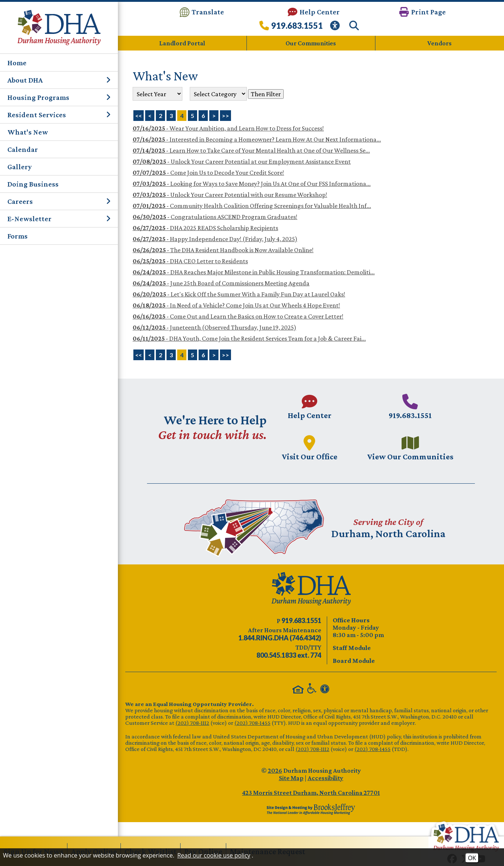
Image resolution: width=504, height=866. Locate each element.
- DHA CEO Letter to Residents (190, 261)
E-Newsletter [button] (59, 219)
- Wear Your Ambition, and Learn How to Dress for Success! (228, 128)
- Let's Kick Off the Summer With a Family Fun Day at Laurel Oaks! (239, 294)
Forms (17, 236)
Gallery (20, 167)
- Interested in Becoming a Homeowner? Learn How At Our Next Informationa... (257, 139)
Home (17, 63)
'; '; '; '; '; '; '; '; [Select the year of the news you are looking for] (157, 94)
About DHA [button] (59, 80)
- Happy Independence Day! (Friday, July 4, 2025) (215, 239)
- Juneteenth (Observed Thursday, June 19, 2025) (214, 327)
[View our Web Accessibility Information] (336, 27)
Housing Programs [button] (59, 97)
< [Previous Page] (150, 116)
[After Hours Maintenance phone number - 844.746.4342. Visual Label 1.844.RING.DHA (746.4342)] (280, 638)
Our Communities (311, 43)
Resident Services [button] (59, 115)
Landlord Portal (182, 43)
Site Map (291, 778)
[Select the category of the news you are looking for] (218, 94)
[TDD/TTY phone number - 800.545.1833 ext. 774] (289, 655)
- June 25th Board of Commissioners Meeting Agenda (221, 283)
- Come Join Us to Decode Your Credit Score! (208, 173)
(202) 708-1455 (252, 722)
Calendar (23, 149)
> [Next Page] (214, 116)
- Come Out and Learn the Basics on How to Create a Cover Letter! (238, 316)
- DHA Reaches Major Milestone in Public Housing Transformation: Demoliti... (254, 272)
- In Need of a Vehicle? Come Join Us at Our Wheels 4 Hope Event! (236, 305)
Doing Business (33, 184)
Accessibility (325, 778)
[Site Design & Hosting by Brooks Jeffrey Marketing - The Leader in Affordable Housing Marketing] (311, 809)
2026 (275, 770)
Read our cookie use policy (214, 855)
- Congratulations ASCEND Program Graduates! (215, 217)
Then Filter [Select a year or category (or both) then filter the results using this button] (266, 94)
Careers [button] (59, 201)
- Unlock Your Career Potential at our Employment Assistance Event (242, 161)
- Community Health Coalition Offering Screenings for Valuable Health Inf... (252, 206)
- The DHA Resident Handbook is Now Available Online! (223, 250)
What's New (28, 132)
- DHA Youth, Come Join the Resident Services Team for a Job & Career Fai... (249, 338)
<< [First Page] (139, 116)
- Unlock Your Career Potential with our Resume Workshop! (230, 195)
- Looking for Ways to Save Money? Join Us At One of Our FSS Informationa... (252, 184)
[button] (423, 12)
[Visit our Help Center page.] (309, 407)
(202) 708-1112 (192, 722)
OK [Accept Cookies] (472, 858)
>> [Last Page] (225, 116)
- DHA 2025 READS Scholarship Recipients (205, 228)
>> (225, 355)
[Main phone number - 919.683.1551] (411, 407)
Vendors (440, 43)
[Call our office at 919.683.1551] (291, 27)
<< (139, 355)
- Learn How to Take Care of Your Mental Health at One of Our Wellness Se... (251, 150)
